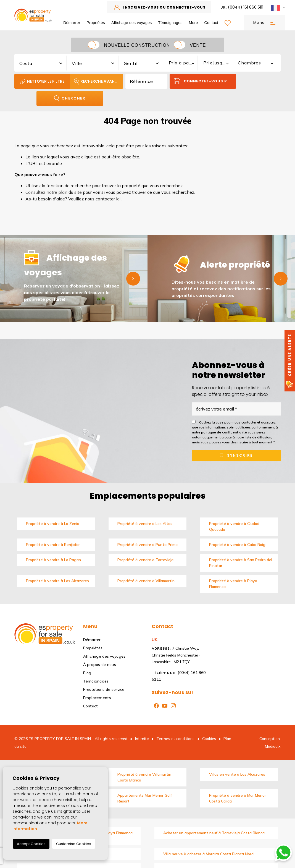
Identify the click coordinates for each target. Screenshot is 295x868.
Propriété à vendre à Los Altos (145, 524)
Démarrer (72, 23)
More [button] (193, 23)
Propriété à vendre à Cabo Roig (237, 545)
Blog (87, 673)
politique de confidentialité (224, 432)
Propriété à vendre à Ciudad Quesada (234, 526)
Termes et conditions (175, 739)
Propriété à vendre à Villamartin (146, 581)
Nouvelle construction (137, 45)
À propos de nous (100, 665)
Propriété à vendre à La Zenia (53, 524)
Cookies (209, 739)
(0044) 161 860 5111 (242, 7)
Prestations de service (104, 689)
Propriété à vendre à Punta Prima (147, 545)
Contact (211, 23)
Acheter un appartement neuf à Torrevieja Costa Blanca (214, 833)
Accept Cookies (31, 844)
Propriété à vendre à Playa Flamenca (233, 584)
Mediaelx (273, 746)
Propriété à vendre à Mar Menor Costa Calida (238, 798)
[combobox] (41, 62)
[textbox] (43, 63)
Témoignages (170, 23)
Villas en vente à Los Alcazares (237, 774)
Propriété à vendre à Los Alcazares (57, 581)
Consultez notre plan (46, 192)
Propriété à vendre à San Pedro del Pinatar (241, 563)
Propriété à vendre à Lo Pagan (53, 560)
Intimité (142, 739)
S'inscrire (236, 455)
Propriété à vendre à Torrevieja (145, 560)
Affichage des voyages (132, 23)
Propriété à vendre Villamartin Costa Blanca (144, 777)
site (78, 192)
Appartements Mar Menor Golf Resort (145, 798)
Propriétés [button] (96, 23)
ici (118, 199)
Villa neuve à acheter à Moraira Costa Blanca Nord (208, 854)
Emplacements (97, 698)
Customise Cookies (74, 844)
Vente (198, 45)
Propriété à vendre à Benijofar (53, 545)
